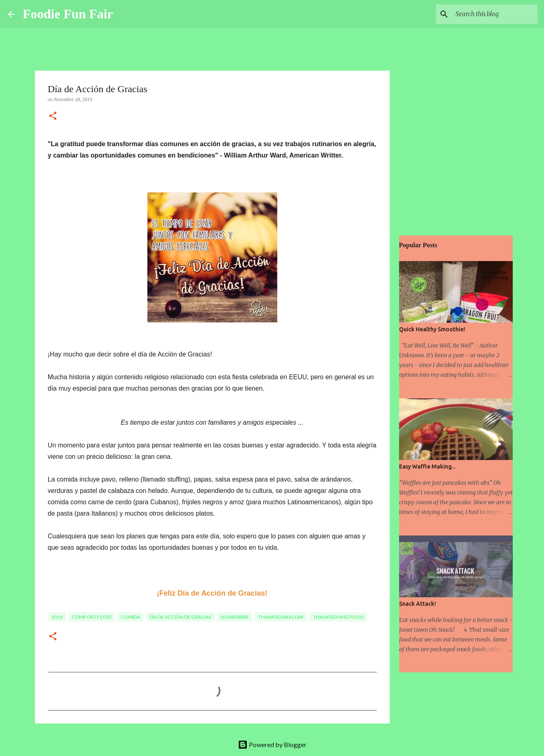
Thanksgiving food (338, 617)
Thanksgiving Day (281, 617)
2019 (57, 617)
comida (130, 617)
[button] (53, 117)
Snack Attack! (418, 604)
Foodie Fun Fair (68, 14)
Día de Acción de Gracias (180, 617)
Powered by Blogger (272, 744)
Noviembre (235, 617)
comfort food (92, 617)
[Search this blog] (495, 14)
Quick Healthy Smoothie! (432, 329)
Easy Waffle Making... (427, 467)
